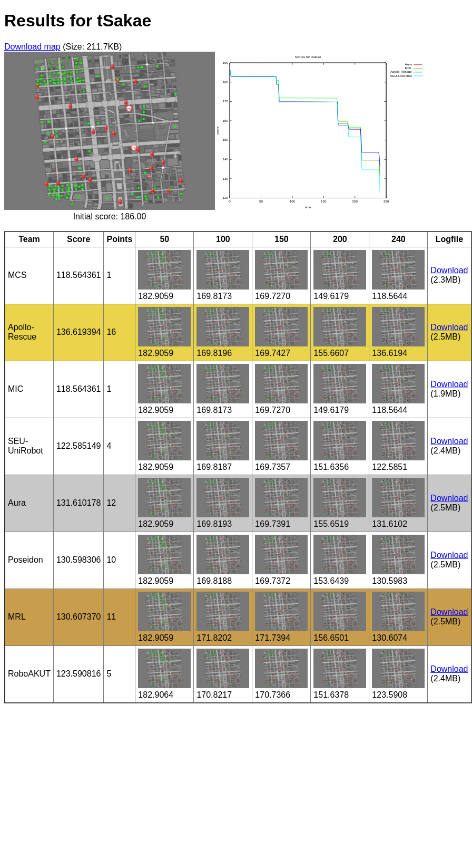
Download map (32, 47)
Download (449, 270)
